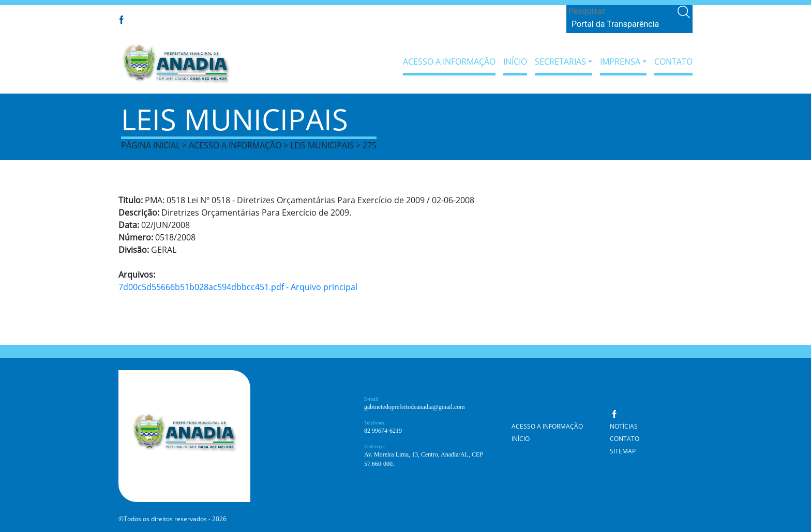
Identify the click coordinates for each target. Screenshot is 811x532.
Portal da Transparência (615, 24)
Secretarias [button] (560, 62)
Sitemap (623, 451)
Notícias (624, 426)
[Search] (621, 11)
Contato (673, 62)
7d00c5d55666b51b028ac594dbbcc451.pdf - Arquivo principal (238, 287)
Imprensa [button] (620, 62)
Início (515, 62)
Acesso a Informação (449, 62)
